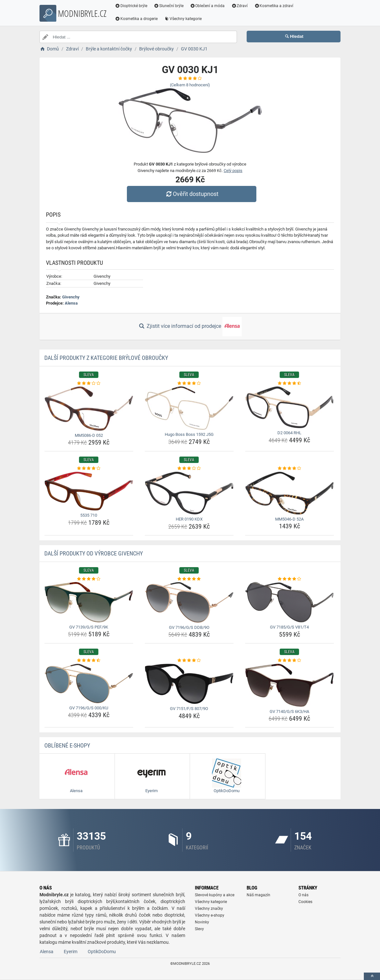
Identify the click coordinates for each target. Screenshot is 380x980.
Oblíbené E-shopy (67, 745)
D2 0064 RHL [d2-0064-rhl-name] (289, 433)
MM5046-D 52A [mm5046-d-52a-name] (289, 519)
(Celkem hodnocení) (190, 85)
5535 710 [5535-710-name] (89, 515)
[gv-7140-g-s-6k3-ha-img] (290, 685)
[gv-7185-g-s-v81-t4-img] (290, 602)
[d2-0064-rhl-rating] (290, 383)
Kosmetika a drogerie (136, 19)
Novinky (202, 922)
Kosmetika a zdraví (274, 6)
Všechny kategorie (183, 19)
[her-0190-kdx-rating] (189, 468)
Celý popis (233, 171)
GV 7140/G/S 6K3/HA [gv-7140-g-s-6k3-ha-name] (289, 711)
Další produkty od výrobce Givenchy (94, 553)
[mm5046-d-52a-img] (290, 493)
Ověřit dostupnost (192, 194)
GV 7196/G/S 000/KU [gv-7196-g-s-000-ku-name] (89, 708)
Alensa (71, 303)
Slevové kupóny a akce (215, 895)
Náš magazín (258, 895)
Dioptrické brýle (131, 6)
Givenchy (71, 297)
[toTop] (372, 976)
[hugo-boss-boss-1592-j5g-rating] (189, 383)
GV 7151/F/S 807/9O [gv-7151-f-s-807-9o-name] (189, 709)
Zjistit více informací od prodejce (190, 327)
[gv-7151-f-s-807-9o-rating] (189, 661)
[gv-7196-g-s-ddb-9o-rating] (189, 579)
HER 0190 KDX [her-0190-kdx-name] (189, 519)
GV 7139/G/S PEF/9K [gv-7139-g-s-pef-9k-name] (89, 627)
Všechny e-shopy (210, 915)
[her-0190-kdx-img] (189, 493)
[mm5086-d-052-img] (89, 409)
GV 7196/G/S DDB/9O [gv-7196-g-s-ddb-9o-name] (189, 627)
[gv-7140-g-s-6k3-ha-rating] (290, 661)
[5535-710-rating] (89, 468)
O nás (303, 895)
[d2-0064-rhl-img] (290, 407)
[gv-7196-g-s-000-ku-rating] (89, 661)
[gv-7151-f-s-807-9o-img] (189, 684)
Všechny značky (209, 909)
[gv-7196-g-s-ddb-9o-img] (189, 602)
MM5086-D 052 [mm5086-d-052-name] (89, 435)
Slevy (199, 929)
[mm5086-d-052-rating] (89, 383)
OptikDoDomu (102, 952)
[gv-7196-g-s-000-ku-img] (89, 684)
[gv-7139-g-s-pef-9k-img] (89, 602)
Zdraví (239, 6)
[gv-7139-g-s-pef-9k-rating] (89, 579)
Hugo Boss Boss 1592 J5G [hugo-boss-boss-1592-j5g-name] (189, 434)
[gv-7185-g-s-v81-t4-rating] (290, 579)
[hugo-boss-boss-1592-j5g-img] (189, 408)
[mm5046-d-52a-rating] (290, 468)
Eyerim (71, 952)
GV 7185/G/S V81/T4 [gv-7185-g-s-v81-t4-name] (289, 627)
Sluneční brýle (169, 6)
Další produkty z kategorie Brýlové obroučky (106, 358)
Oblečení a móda (207, 6)
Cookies (305, 902)
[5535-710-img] (89, 491)
